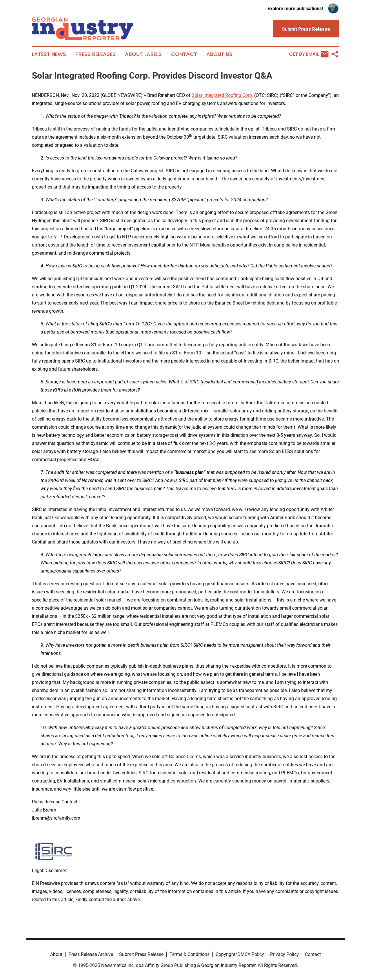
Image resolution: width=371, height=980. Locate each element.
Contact (184, 54)
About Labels (143, 54)
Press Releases (96, 54)
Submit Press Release (141, 954)
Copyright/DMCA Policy (240, 954)
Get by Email (309, 54)
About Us (219, 54)
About (56, 954)
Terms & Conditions (190, 954)
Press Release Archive (91, 954)
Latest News (49, 54)
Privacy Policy (284, 954)
